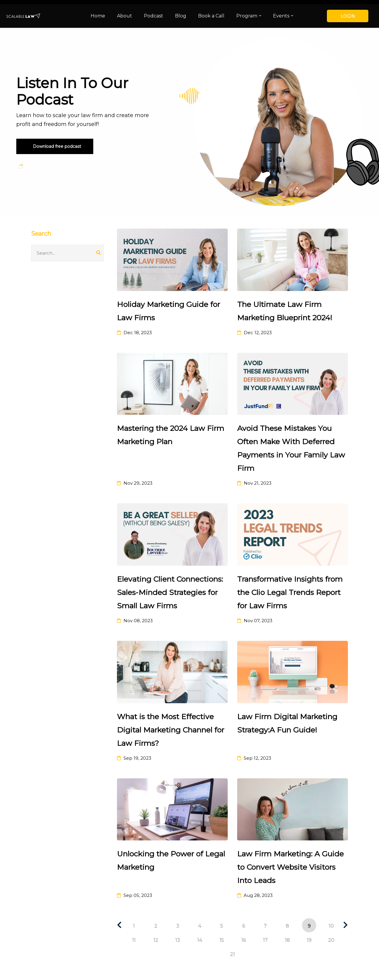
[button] (55, 146)
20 (331, 940)
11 (134, 940)
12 (156, 940)
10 (331, 926)
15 (222, 940)
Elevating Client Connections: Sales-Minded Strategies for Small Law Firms (170, 592)
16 (244, 940)
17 (265, 940)
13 (178, 940)
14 (200, 940)
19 (309, 940)
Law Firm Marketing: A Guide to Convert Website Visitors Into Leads (290, 867)
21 (232, 954)
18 (287, 940)
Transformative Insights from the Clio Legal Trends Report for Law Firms (290, 592)
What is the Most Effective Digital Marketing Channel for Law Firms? (171, 730)
